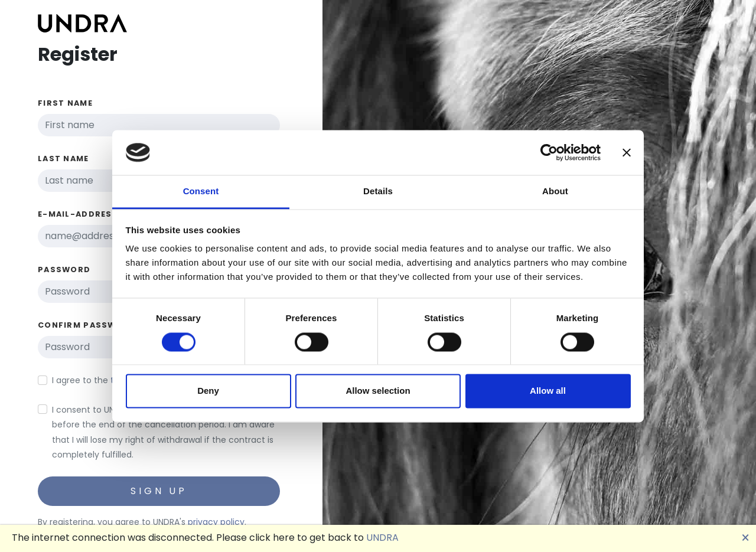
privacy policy (216, 522)
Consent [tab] (201, 192)
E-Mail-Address (78, 214)
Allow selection (378, 391)
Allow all (548, 391)
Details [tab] (378, 192)
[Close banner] (627, 152)
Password (64, 270)
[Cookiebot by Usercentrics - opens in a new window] (549, 152)
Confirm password (87, 325)
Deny (208, 391)
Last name (63, 159)
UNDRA (382, 538)
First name (65, 103)
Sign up (159, 491)
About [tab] (555, 192)
